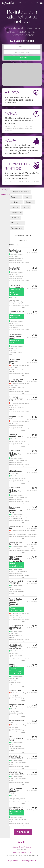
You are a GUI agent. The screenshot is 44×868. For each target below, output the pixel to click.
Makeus (28, 202)
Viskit (24, 207)
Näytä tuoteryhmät (5, 192)
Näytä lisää (23, 832)
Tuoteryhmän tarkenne (19, 192)
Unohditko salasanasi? (30, 3)
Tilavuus (14, 218)
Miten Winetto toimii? (22, 853)
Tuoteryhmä (15, 213)
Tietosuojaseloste (28, 861)
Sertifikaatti (14, 202)
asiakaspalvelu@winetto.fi (22, 847)
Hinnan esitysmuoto (22, 236)
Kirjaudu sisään (17, 3)
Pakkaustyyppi (16, 223)
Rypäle (13, 207)
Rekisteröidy (22, 58)
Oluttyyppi (14, 197)
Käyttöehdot (13, 861)
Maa (26, 197)
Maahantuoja (15, 228)
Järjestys (22, 240)
